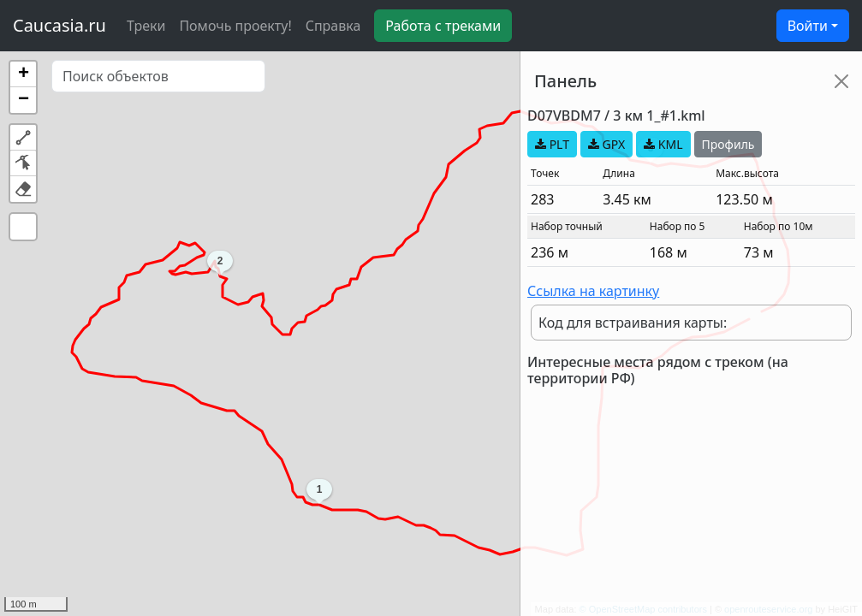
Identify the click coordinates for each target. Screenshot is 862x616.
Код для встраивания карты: (633, 323)
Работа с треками (443, 26)
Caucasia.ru (59, 25)
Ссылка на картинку (593, 291)
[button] (23, 74)
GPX (606, 144)
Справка (333, 26)
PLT (552, 144)
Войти (808, 26)
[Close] (841, 81)
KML (663, 144)
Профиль (728, 144)
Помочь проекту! (235, 26)
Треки (146, 26)
